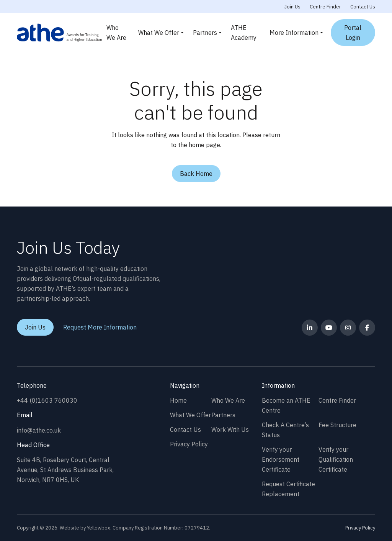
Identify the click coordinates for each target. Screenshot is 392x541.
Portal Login (353, 33)
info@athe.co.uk (39, 430)
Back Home (196, 174)
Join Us (292, 7)
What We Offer (159, 33)
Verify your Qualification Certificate (336, 459)
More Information (294, 33)
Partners (205, 33)
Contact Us (363, 7)
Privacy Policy (189, 444)
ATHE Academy (244, 33)
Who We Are (116, 33)
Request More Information (100, 327)
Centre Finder (325, 7)
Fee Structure (337, 425)
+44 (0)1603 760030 (47, 400)
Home (178, 400)
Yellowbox (99, 528)
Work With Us (230, 430)
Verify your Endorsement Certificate (281, 459)
